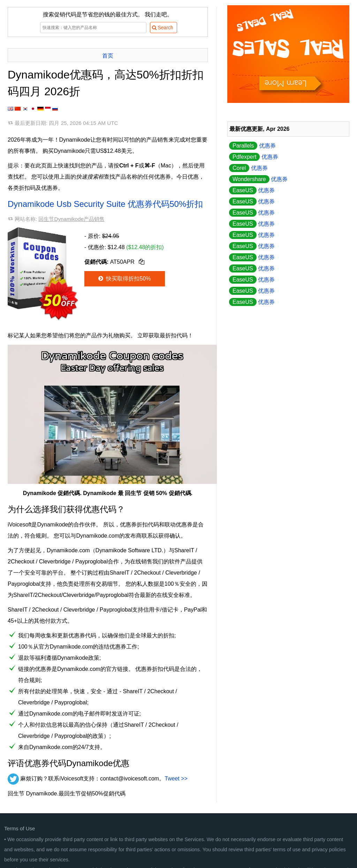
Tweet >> (176, 779)
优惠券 (252, 146)
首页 (108, 56)
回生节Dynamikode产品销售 (71, 219)
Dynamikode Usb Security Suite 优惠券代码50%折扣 (105, 204)
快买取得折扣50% (124, 279)
